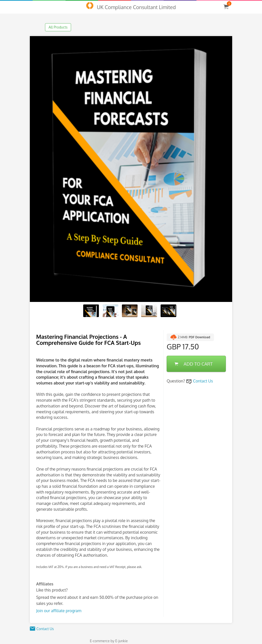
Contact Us (203, 381)
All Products (58, 27)
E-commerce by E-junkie (109, 641)
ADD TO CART (194, 364)
